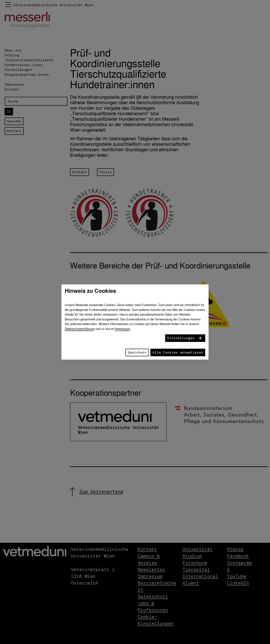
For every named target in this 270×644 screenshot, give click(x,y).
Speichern (137, 352)
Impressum (122, 329)
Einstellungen (181, 338)
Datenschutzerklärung (80, 329)
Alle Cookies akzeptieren (178, 352)
